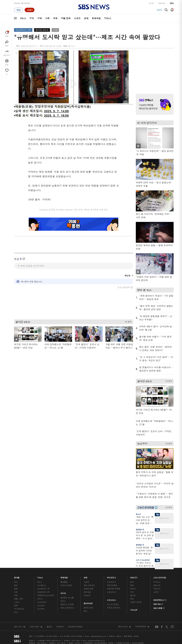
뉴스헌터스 (42, 585)
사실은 (86, 582)
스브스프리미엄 (160, 577)
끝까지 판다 (89, 608)
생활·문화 (66, 18)
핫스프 (138, 514)
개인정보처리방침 (75, 627)
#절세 (159, 10)
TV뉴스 (108, 18)
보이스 (63, 601)
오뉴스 (40, 599)
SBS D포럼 (159, 608)
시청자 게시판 (136, 602)
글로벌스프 (140, 529)
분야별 (17, 577)
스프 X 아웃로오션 (143, 560)
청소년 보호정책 (138, 643)
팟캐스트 (157, 585)
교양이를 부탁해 (114, 589)
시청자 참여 (36, 627)
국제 (55, 18)
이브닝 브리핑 (66, 585)
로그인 (151, 3)
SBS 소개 (20, 627)
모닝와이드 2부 (23, 30)
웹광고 (49, 627)
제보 (132, 585)
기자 (132, 592)
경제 (39, 18)
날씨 (132, 582)
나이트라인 (42, 602)
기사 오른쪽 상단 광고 (154, 69)
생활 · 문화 (18, 599)
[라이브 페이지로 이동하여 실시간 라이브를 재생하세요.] (30, 10)
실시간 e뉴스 (42, 30)
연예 (86, 18)
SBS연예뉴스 (160, 600)
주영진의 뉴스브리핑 (46, 595)
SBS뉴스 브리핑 (67, 604)
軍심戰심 (64, 582)
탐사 (86, 611)
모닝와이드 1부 (43, 589)
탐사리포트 (88, 603)
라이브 (133, 589)
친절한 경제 (89, 589)
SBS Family (124, 627)
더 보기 (128, 321)
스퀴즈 (156, 592)
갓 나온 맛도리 (113, 604)
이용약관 (60, 627)
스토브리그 (111, 592)
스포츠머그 (111, 582)
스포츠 (77, 18)
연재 (86, 577)
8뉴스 (23, 18)
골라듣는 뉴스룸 (67, 598)
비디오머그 (112, 577)
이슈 (16, 612)
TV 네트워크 (19, 609)
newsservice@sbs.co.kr (96, 641)
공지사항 (134, 610)
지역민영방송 (142, 627)
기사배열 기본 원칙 (123, 643)
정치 (32, 18)
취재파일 (96, 18)
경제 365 (87, 592)
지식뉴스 (157, 582)
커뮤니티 (157, 589)
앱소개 (133, 595)
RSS (132, 599)
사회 (47, 18)
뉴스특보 (41, 609)
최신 (16, 582)
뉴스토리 (41, 605)
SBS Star (158, 604)
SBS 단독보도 (89, 585)
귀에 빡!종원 (112, 585)
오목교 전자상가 (114, 608)
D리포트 (87, 595)
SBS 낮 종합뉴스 (67, 608)
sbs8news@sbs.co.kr (98, 636)
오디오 (63, 593)
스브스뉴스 (112, 599)
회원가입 (162, 3)
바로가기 (134, 577)
